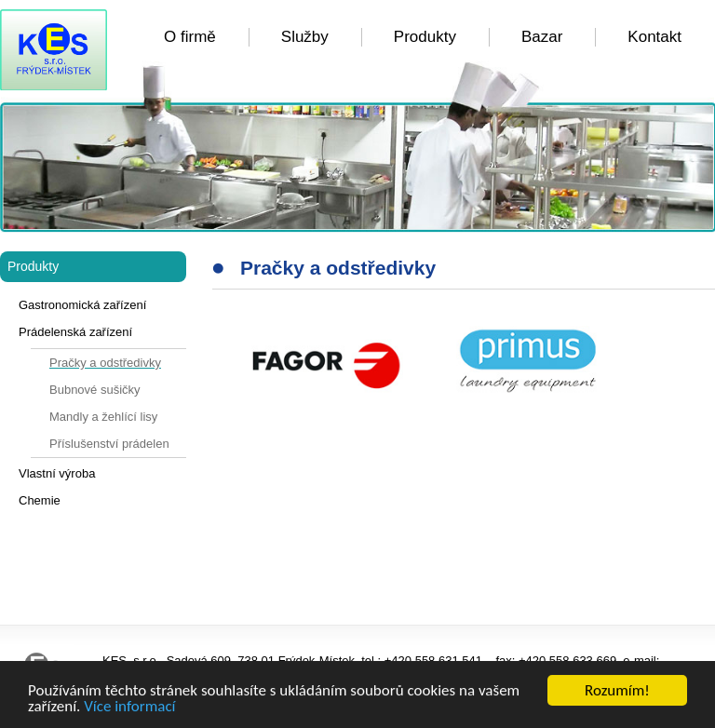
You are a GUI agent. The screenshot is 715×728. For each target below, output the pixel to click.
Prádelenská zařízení (75, 332)
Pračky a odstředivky (105, 363)
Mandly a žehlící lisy (103, 417)
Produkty (425, 37)
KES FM (54, 50)
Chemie (40, 500)
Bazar (542, 37)
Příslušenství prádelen (109, 444)
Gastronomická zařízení (82, 305)
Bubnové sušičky (95, 390)
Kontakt (654, 37)
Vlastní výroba (57, 473)
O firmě (190, 37)
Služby (305, 37)
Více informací (129, 707)
